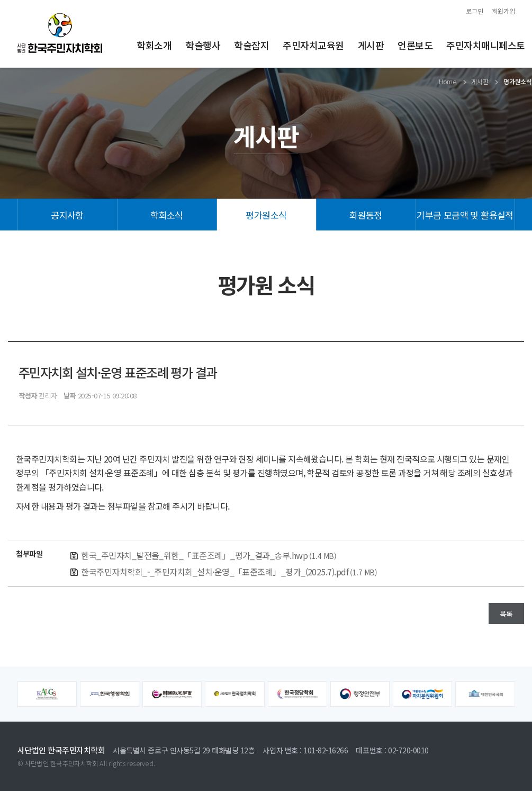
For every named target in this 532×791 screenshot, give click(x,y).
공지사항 (67, 215)
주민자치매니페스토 (485, 45)
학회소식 (167, 215)
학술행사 (203, 45)
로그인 (475, 11)
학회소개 (154, 45)
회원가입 (503, 11)
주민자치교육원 (313, 45)
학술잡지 (251, 45)
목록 (506, 614)
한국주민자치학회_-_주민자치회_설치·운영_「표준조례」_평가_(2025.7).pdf (229, 572)
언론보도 (415, 45)
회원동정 (366, 215)
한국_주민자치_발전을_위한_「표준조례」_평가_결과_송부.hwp (209, 555)
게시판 (371, 45)
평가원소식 (266, 215)
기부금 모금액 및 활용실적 (465, 215)
